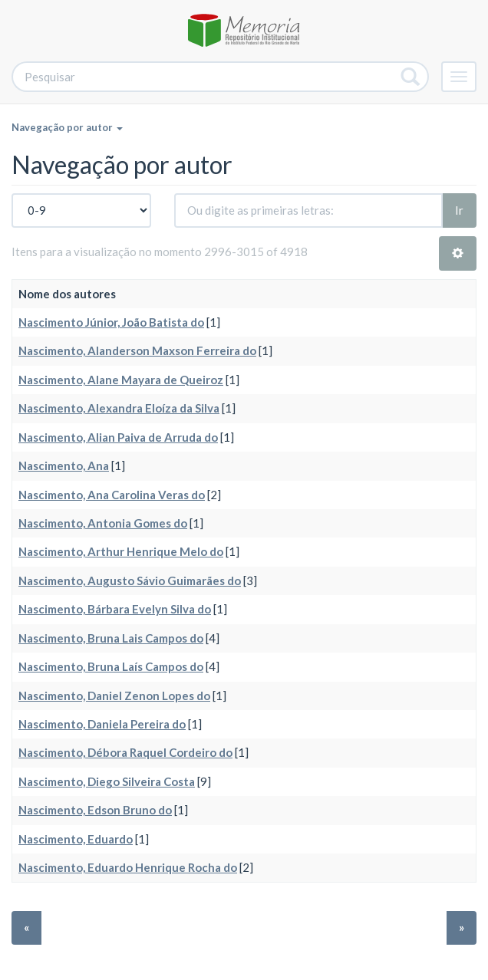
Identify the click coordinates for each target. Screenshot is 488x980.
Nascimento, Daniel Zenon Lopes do (114, 696)
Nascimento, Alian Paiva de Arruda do (118, 437)
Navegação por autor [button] (67, 127)
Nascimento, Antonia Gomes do (103, 523)
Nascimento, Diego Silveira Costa (107, 781)
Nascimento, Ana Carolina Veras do (112, 495)
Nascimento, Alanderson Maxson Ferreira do (137, 350)
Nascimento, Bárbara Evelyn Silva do (115, 609)
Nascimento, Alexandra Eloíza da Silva (119, 408)
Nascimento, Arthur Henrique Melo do (121, 551)
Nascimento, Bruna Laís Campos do (111, 666)
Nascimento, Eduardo (76, 839)
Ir (459, 210)
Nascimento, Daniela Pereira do (102, 724)
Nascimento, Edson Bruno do (95, 810)
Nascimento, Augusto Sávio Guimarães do (130, 580)
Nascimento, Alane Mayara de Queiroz (121, 380)
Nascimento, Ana (64, 465)
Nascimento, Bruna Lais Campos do (111, 638)
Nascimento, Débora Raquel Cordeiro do (125, 752)
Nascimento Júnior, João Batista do (111, 322)
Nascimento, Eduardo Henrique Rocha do (128, 867)
